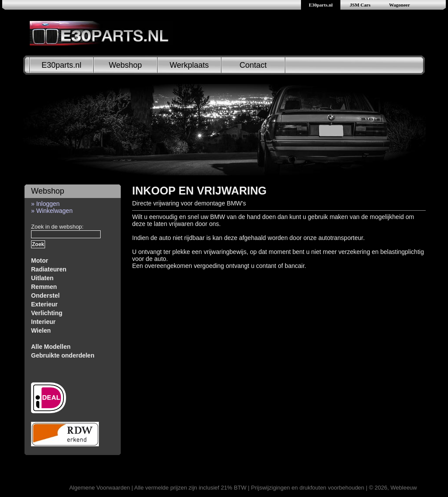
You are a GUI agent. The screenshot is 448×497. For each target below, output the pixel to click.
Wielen (41, 330)
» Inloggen (45, 204)
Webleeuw (404, 488)
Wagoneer (399, 5)
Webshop (126, 65)
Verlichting (47, 313)
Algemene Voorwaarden (100, 488)
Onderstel (45, 295)
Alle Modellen (51, 347)
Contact (253, 65)
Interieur (43, 322)
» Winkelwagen (52, 211)
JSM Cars (360, 5)
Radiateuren (49, 269)
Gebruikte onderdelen (63, 355)
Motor (40, 261)
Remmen (44, 287)
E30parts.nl (321, 5)
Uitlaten (42, 278)
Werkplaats (189, 65)
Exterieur (44, 304)
